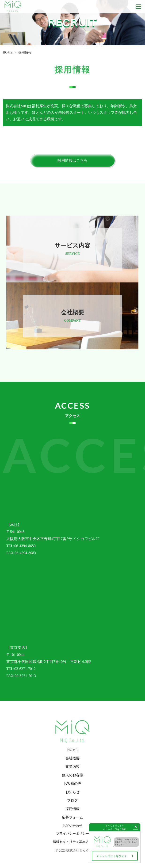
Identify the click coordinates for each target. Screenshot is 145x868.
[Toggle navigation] (138, 7)
